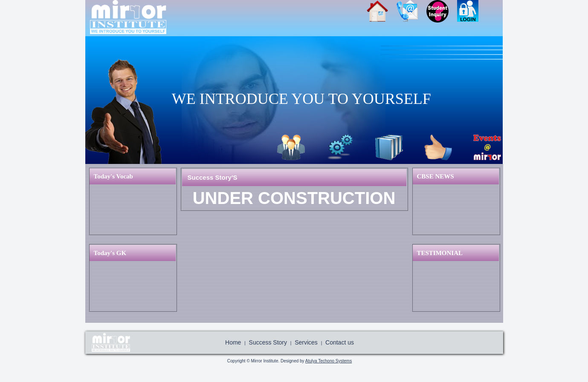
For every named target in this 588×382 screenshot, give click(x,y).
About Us (291, 147)
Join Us (442, 14)
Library (389, 147)
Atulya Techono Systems (329, 361)
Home (382, 14)
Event (487, 147)
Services (340, 147)
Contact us (340, 342)
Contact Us (411, 14)
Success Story (438, 147)
